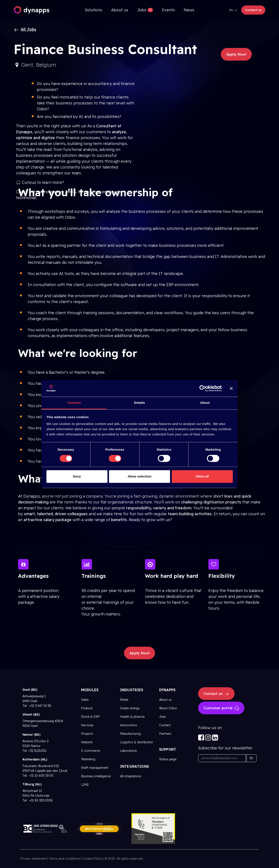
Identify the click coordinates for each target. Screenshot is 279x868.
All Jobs (25, 29)
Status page (168, 759)
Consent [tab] (74, 403)
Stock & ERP (90, 717)
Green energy (130, 708)
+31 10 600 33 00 (41, 776)
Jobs (162, 717)
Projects (87, 734)
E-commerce (91, 751)
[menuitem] (94, 10)
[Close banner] (231, 388)
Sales (85, 700)
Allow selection (139, 477)
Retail (124, 700)
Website (87, 742)
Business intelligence (96, 776)
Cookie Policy (92, 859)
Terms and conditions (64, 859)
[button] (251, 758)
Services (87, 725)
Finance (87, 708)
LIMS (85, 785)
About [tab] (205, 403)
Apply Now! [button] (236, 54)
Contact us (253, 10)
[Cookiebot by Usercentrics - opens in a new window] (203, 388)
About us (165, 700)
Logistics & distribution (137, 742)
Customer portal (221, 708)
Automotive (128, 725)
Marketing (88, 759)
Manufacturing (130, 734)
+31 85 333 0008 (40, 800)
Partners (165, 734)
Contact (165, 725)
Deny (77, 477)
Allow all (202, 477)
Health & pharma (132, 717)
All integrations (131, 776)
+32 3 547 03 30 (40, 706)
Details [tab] (139, 403)
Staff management (95, 768)
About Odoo (168, 708)
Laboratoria (128, 751)
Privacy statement (33, 859)
